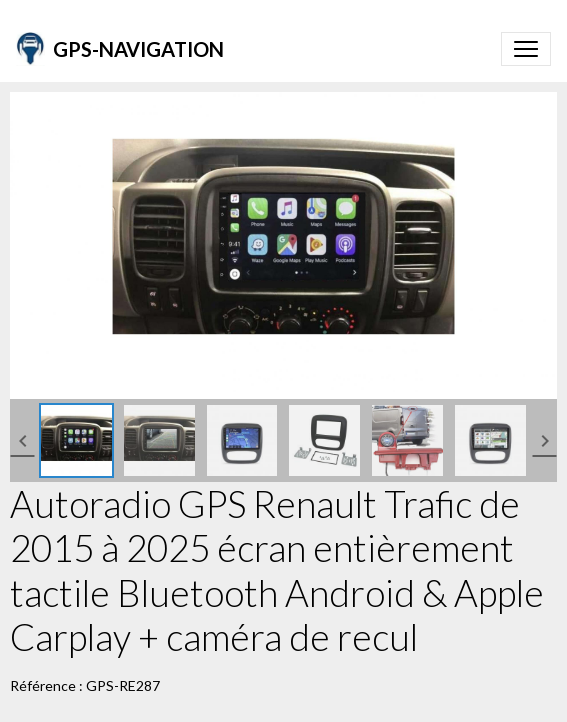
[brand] (120, 49)
